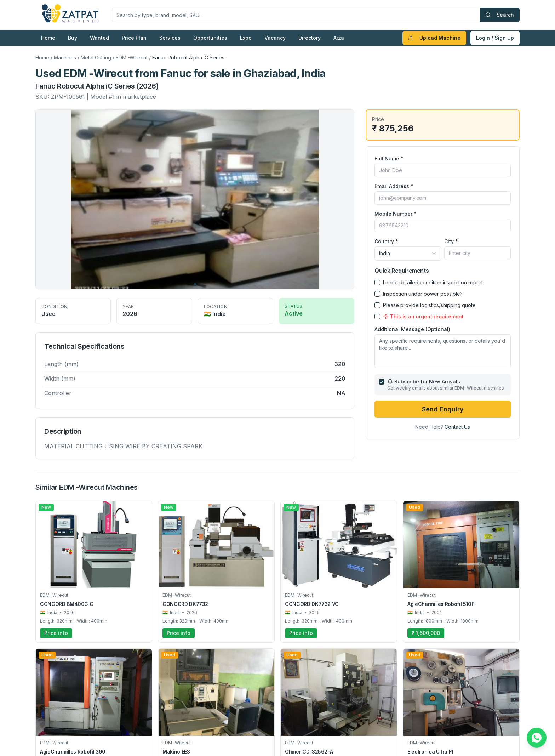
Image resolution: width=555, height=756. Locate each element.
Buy (73, 38)
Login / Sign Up (495, 38)
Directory (310, 38)
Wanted (99, 38)
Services (170, 38)
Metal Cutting (96, 58)
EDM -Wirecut (132, 58)
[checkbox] (377, 283)
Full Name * (389, 158)
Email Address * (394, 186)
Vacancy (275, 38)
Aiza (339, 38)
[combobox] (408, 254)
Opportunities (210, 38)
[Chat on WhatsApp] (537, 738)
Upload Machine (434, 38)
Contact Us (457, 427)
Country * (386, 241)
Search (500, 15)
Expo (246, 38)
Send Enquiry (443, 409)
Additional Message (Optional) (412, 329)
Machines (65, 58)
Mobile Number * (396, 214)
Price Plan (134, 38)
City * (451, 241)
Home (48, 38)
